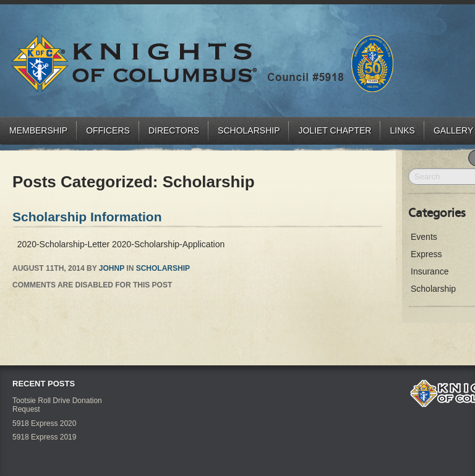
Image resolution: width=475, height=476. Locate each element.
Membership (38, 130)
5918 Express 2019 (44, 437)
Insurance (430, 271)
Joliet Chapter (335, 130)
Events (424, 237)
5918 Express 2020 (44, 423)
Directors (174, 130)
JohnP (112, 268)
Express (426, 254)
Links (402, 130)
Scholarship (249, 130)
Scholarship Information (87, 217)
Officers (108, 130)
